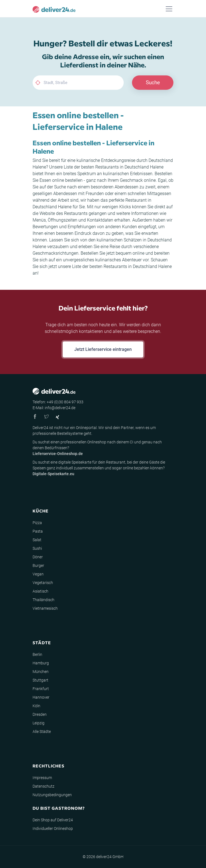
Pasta (38, 531)
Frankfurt (41, 689)
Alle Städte (42, 732)
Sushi (37, 548)
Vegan (38, 574)
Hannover (41, 697)
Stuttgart (40, 680)
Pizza (37, 523)
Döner (38, 557)
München (41, 672)
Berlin (37, 654)
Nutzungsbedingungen (52, 795)
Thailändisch (43, 600)
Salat (37, 540)
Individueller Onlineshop (53, 828)
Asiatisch (40, 591)
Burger (38, 565)
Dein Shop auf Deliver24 (53, 820)
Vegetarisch (43, 583)
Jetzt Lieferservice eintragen (103, 349)
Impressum (42, 778)
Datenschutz (43, 786)
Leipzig (39, 723)
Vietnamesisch (45, 608)
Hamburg (41, 663)
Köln (36, 706)
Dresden (40, 714)
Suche (153, 82)
